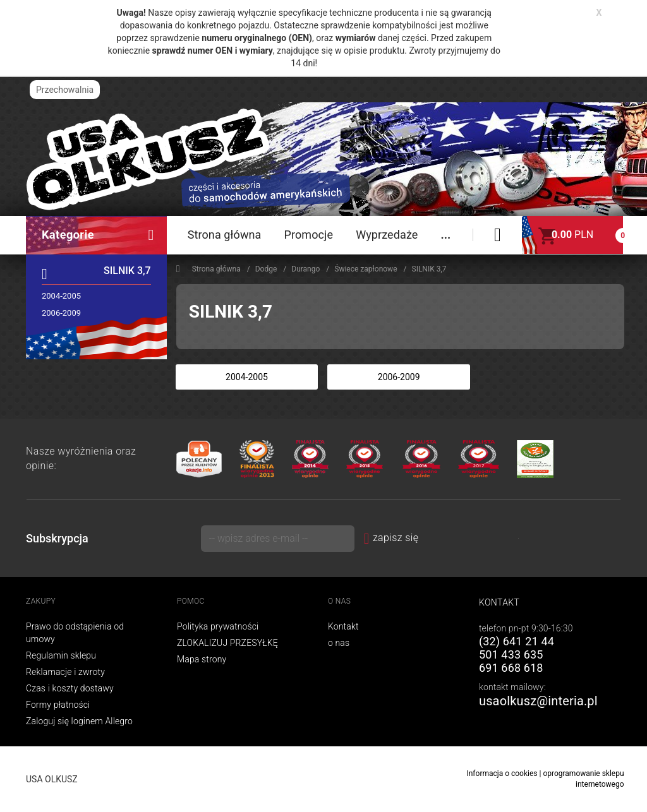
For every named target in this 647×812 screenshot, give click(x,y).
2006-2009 (61, 313)
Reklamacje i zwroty (65, 672)
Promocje (308, 235)
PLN (572, 235)
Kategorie (98, 235)
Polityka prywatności (218, 626)
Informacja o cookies (502, 773)
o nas (339, 643)
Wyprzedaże (387, 235)
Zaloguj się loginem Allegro (79, 721)
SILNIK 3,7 (127, 271)
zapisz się (391, 538)
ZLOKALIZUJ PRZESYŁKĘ (227, 643)
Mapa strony (202, 659)
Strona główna (225, 235)
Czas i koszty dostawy (70, 688)
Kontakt (343, 626)
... (445, 235)
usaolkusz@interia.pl (538, 701)
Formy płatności (58, 705)
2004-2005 (61, 296)
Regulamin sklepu (61, 655)
